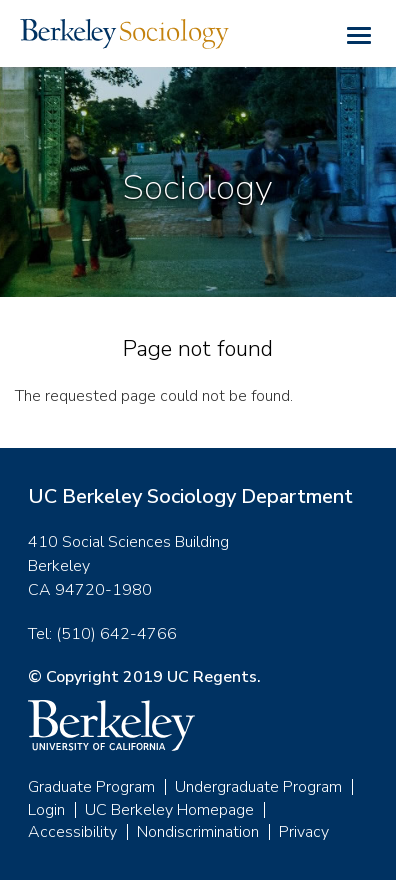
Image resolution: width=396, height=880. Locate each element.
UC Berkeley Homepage (169, 810)
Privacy (304, 832)
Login (46, 810)
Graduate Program (91, 787)
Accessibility (72, 832)
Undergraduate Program (258, 787)
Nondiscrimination (198, 832)
